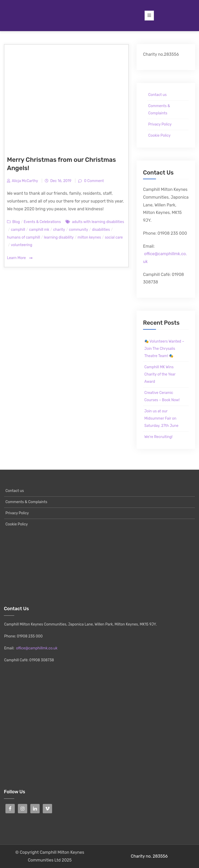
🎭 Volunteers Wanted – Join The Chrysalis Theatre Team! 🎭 (164, 349)
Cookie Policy (159, 136)
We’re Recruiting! (158, 437)
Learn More (20, 258)
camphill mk (39, 230)
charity (59, 230)
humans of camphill (24, 237)
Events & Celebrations (42, 222)
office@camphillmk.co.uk (37, 648)
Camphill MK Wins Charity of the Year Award (160, 374)
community (79, 230)
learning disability (59, 237)
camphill (18, 230)
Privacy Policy (160, 124)
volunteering (22, 245)
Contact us (157, 95)
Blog (16, 222)
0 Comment (94, 181)
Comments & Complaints (159, 110)
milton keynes (89, 237)
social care (114, 237)
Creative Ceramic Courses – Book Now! (162, 396)
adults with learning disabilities (98, 222)
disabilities (101, 230)
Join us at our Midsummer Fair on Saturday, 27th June (161, 418)
